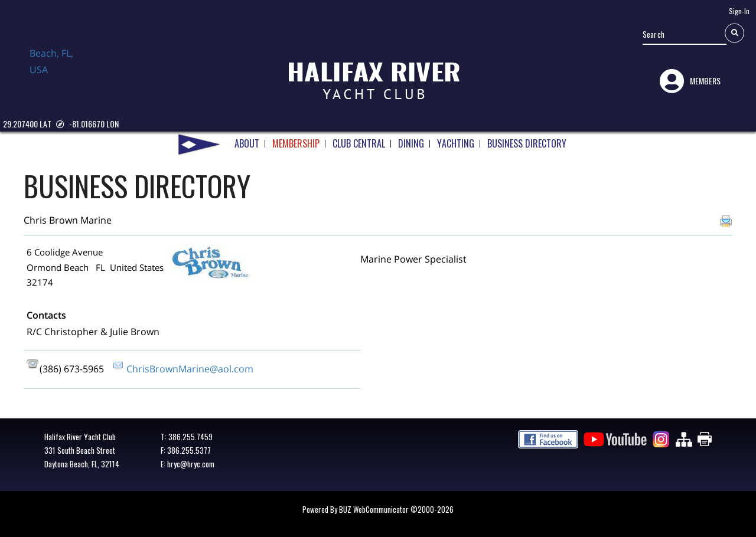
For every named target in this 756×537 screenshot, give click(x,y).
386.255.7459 (190, 437)
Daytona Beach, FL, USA (59, 73)
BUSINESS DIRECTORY (527, 139)
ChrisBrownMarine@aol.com (190, 369)
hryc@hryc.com (191, 464)
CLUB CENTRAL (359, 139)
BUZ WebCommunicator (374, 509)
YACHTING (456, 139)
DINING (411, 139)
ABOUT (247, 139)
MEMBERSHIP (296, 139)
